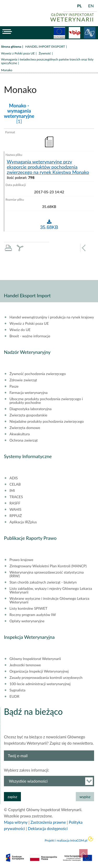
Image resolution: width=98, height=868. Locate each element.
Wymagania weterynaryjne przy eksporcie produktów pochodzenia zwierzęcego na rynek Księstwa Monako (48, 167)
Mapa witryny (16, 822)
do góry (83, 853)
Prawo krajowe (21, 560)
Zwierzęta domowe (25, 428)
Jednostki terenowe (25, 665)
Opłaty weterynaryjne (27, 621)
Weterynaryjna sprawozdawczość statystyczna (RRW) (47, 574)
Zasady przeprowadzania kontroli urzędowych (46, 678)
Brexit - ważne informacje (30, 336)
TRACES (16, 497)
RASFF (15, 503)
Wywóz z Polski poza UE (18, 53)
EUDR (14, 696)
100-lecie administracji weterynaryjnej (40, 684)
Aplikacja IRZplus (23, 522)
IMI (12, 491)
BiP (74, 33)
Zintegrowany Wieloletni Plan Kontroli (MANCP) (48, 566)
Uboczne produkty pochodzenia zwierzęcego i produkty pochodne (46, 401)
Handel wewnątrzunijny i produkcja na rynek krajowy (52, 317)
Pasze (14, 386)
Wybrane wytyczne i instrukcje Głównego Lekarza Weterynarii (49, 600)
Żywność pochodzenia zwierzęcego (38, 374)
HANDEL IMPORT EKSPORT (45, 46)
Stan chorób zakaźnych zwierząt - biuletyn (43, 582)
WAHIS (15, 509)
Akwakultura (19, 434)
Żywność (45, 53)
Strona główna (11, 46)
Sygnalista (17, 690)
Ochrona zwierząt (24, 440)
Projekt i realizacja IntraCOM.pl (66, 840)
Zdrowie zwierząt (23, 380)
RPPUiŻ (16, 516)
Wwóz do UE (20, 330)
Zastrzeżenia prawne (48, 822)
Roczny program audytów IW (33, 615)
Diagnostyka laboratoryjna (30, 409)
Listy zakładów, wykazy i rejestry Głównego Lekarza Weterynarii (51, 590)
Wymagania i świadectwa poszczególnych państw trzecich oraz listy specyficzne (47, 61)
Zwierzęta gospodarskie (28, 415)
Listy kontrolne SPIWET (28, 608)
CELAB (15, 484)
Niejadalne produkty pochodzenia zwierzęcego (47, 421)
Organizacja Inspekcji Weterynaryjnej (39, 671)
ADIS (14, 478)
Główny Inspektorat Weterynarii (35, 659)
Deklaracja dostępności (48, 828)
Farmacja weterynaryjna (28, 393)
